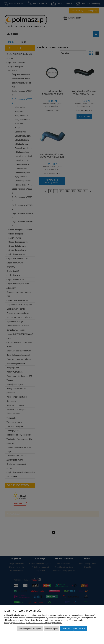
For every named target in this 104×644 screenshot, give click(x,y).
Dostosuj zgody (51, 629)
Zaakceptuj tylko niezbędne (30, 629)
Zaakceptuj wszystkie (74, 629)
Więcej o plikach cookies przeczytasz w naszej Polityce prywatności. (33, 623)
